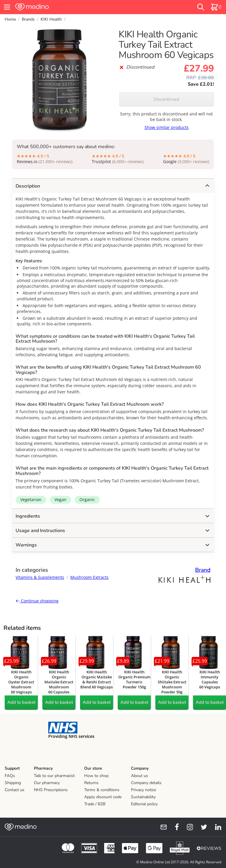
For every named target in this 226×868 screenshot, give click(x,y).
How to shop (96, 776)
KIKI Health (51, 19)
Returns (91, 783)
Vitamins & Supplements (40, 577)
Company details (146, 783)
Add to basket (21, 702)
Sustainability (143, 797)
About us (139, 776)
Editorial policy (144, 804)
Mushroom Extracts (89, 577)
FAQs (10, 776)
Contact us (15, 790)
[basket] (216, 7)
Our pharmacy (47, 783)
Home (10, 19)
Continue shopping (37, 601)
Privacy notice (143, 790)
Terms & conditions (102, 790)
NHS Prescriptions (51, 790)
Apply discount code (103, 797)
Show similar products (167, 127)
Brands (28, 19)
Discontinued (166, 99)
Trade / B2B (95, 804)
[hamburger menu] (7, 7)
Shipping (13, 783)
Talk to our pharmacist (54, 776)
